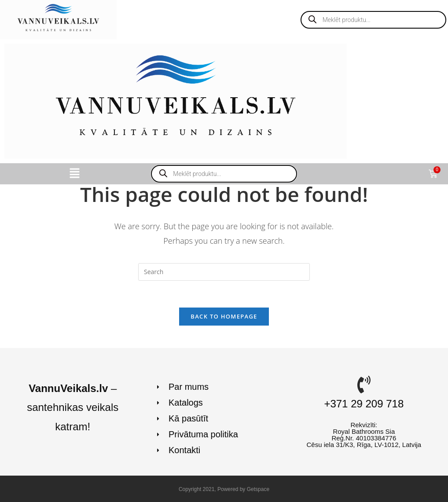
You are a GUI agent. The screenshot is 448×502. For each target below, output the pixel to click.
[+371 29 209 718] (364, 385)
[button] (74, 174)
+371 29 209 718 (364, 404)
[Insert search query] (224, 272)
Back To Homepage (224, 316)
